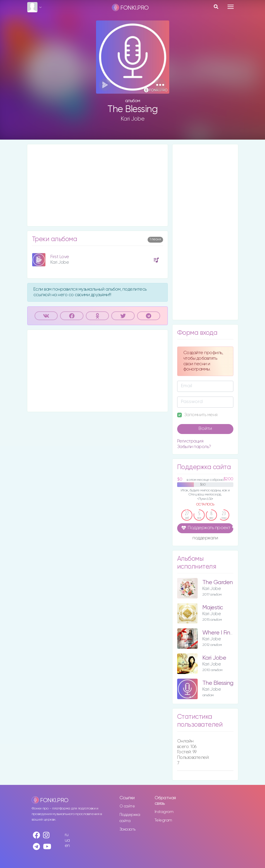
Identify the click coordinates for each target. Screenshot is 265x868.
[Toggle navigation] (231, 7)
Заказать (128, 829)
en (67, 846)
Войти (205, 429)
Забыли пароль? (194, 447)
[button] (160, 85)
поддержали (205, 538)
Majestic (213, 608)
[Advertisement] (98, 185)
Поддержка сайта (130, 818)
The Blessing (218, 683)
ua (67, 840)
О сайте (127, 806)
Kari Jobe (133, 119)
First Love (60, 257)
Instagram (164, 812)
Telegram (163, 820)
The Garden (218, 583)
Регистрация (190, 441)
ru (67, 835)
